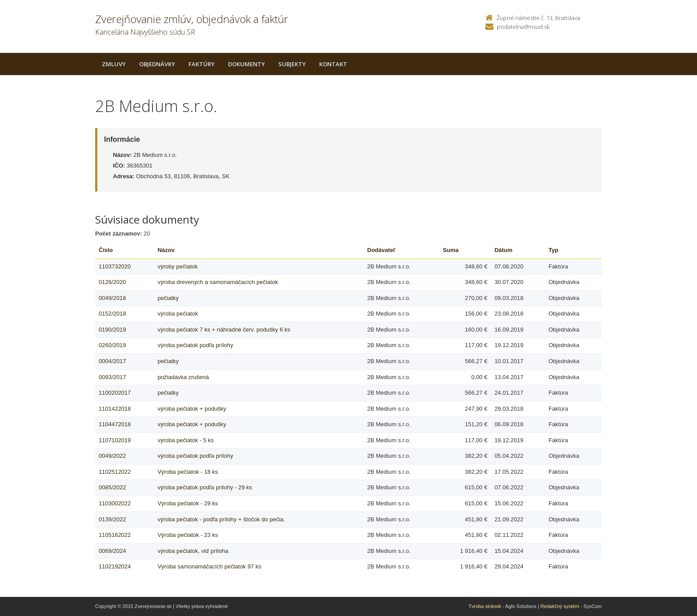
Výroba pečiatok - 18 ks (188, 472)
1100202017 (115, 393)
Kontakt (333, 64)
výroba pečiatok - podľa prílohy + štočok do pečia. (221, 519)
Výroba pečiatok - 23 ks (188, 535)
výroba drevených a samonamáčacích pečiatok (218, 282)
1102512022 (115, 472)
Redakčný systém (560, 606)
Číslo (106, 250)
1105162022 (115, 535)
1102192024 (115, 566)
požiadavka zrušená (183, 377)
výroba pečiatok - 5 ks (185, 440)
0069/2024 (112, 551)
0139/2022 (112, 519)
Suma (451, 250)
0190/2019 (112, 330)
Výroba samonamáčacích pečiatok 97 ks (209, 566)
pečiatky (168, 298)
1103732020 (115, 266)
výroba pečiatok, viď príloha (193, 551)
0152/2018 (112, 314)
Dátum (503, 250)
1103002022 (115, 503)
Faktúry (202, 64)
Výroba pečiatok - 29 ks (188, 503)
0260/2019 (112, 345)
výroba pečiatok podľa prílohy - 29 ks (205, 487)
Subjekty (292, 64)
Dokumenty (246, 64)
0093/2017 (112, 377)
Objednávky (157, 64)
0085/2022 (112, 487)
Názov (166, 250)
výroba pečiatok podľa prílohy (195, 345)
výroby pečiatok (177, 266)
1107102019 (115, 440)
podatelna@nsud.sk (523, 27)
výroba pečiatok (178, 314)
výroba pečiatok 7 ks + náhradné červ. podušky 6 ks (224, 330)
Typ (553, 250)
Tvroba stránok (485, 606)
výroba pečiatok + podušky (192, 409)
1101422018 (115, 409)
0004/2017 (112, 361)
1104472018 (115, 424)
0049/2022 (112, 456)
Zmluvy (114, 64)
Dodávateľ (381, 250)
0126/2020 (112, 282)
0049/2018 (112, 298)
